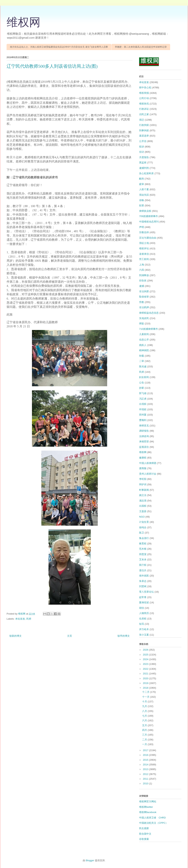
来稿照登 (144, 442)
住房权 (143, 619)
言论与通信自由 (148, 238)
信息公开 (144, 340)
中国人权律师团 (148, 463)
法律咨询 (144, 436)
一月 (145, 744)
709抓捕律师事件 (149, 216)
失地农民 (144, 318)
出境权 (143, 404)
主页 (70, 636)
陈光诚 (143, 366)
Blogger (90, 860)
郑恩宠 (143, 554)
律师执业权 (145, 211)
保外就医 (144, 576)
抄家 (142, 388)
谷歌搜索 (144, 839)
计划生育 (144, 522)
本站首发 (20, 619)
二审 (142, 361)
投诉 (142, 147)
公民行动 (144, 98)
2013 (146, 769)
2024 (146, 659)
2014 (146, 765)
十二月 (146, 692)
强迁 (142, 120)
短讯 (142, 624)
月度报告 (144, 157)
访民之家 (144, 114)
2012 (146, 774)
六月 (145, 720)
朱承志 (143, 581)
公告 (142, 383)
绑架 (142, 324)
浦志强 (143, 501)
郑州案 (143, 415)
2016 (146, 755)
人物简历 (144, 613)
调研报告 (144, 431)
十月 (145, 702)
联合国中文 (145, 834)
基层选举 (144, 136)
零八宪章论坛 (146, 592)
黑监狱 (143, 163)
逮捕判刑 (144, 168)
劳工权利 (144, 259)
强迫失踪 (144, 195)
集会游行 (144, 538)
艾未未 (143, 560)
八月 (145, 711)
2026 (146, 650)
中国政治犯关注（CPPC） (154, 823)
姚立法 (143, 495)
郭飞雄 (143, 393)
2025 (146, 655)
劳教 (142, 302)
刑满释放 (144, 275)
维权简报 (144, 93)
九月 (145, 706)
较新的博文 (16, 636)
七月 (145, 716)
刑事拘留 (144, 130)
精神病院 (144, 350)
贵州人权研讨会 (148, 474)
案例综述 (144, 602)
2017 (146, 750)
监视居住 (144, 447)
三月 (145, 735)
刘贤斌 (143, 586)
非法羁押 (144, 307)
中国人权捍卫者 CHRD (152, 818)
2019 (146, 683)
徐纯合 (143, 527)
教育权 (143, 544)
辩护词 (143, 484)
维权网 (23, 22)
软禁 (142, 206)
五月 (145, 725)
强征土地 (144, 243)
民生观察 (144, 828)
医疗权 (143, 565)
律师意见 (144, 426)
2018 (146, 688)
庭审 (142, 184)
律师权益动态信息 (149, 313)
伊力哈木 (144, 629)
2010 (146, 783)
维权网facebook (148, 812)
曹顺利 (143, 420)
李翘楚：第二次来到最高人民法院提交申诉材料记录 (141, 47)
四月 (145, 730)
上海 (142, 265)
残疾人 (143, 345)
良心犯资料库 (146, 173)
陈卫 (142, 533)
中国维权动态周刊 (149, 222)
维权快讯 (144, 104)
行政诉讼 (144, 109)
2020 (146, 678)
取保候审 (144, 297)
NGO (142, 517)
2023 (146, 664)
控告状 (143, 281)
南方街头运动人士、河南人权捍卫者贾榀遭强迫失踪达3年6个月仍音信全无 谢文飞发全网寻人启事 (59, 47)
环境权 (143, 409)
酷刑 (142, 179)
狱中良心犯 (145, 88)
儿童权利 (144, 334)
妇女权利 (144, 377)
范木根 (143, 549)
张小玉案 (144, 635)
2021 (146, 674)
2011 (146, 779)
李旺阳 (143, 479)
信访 (142, 152)
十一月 (146, 697)
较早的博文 (124, 636)
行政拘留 (144, 125)
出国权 (143, 506)
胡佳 (142, 608)
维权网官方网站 (148, 801)
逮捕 (142, 286)
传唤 (142, 200)
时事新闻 (144, 490)
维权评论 (144, 248)
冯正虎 (143, 399)
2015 (146, 760)
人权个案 (144, 189)
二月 (145, 740)
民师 (29, 619)
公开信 (143, 141)
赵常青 (143, 597)
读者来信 (144, 254)
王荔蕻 (143, 511)
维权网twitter (146, 807)
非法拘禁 (144, 291)
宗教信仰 (144, 232)
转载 (142, 356)
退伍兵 (143, 570)
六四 (142, 270)
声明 (142, 227)
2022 (146, 669)
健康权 (143, 458)
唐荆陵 (143, 468)
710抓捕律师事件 (149, 329)
